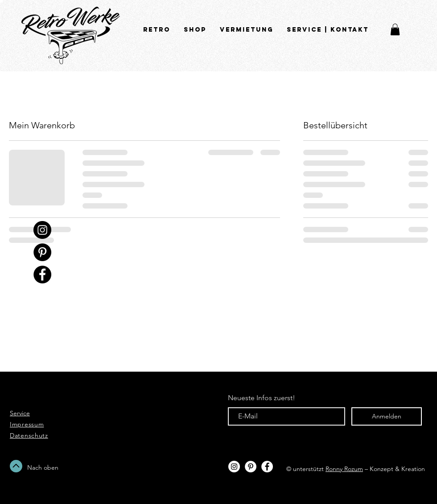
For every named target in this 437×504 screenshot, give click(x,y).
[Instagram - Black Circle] (42, 230)
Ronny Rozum (344, 469)
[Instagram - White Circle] (234, 467)
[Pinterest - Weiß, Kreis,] (251, 467)
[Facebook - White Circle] (267, 467)
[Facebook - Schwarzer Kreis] (42, 275)
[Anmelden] (387, 416)
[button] (395, 29)
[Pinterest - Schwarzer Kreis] (42, 252)
